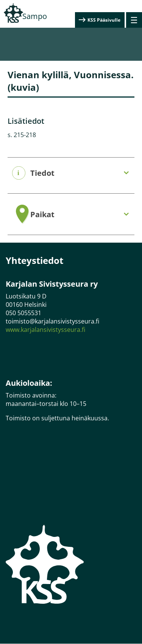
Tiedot (42, 173)
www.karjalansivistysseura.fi (45, 330)
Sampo (35, 16)
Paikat (42, 215)
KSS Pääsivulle (104, 20)
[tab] (71, 173)
